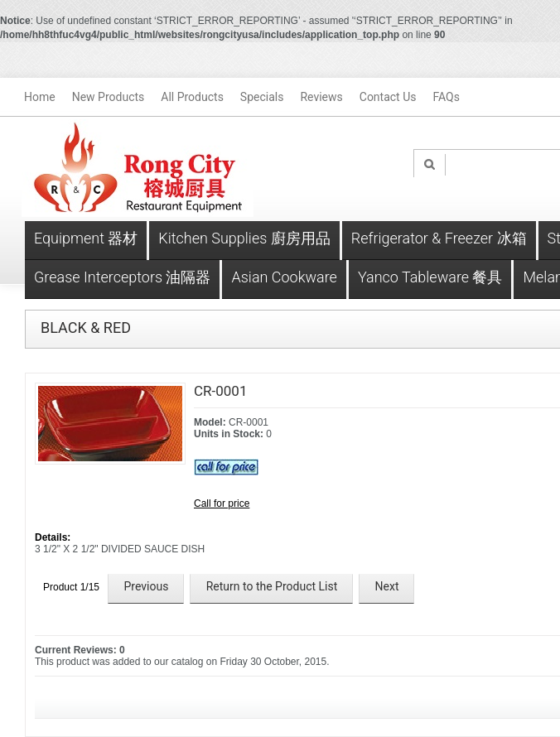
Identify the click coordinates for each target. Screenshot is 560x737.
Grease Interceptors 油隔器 (122, 277)
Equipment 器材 (86, 238)
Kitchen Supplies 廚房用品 (244, 238)
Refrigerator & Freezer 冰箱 (439, 238)
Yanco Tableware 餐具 (430, 277)
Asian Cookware (284, 277)
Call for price (222, 503)
